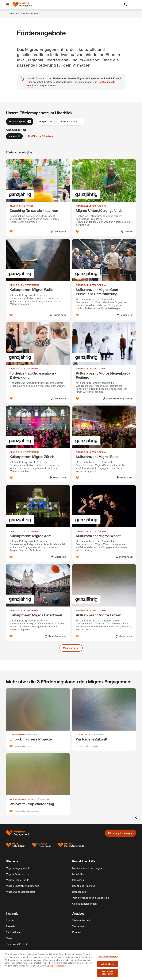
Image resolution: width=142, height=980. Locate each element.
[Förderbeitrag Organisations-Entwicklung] (38, 363)
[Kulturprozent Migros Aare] (38, 523)
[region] (71, 965)
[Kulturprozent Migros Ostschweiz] (38, 602)
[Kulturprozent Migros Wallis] (38, 279)
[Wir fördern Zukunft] (104, 720)
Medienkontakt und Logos (87, 869)
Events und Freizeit (17, 945)
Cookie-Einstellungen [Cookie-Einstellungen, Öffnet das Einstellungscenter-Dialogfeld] (108, 957)
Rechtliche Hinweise (84, 887)
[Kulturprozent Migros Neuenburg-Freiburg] (104, 363)
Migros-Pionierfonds (18, 881)
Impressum (78, 881)
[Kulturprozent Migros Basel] (104, 444)
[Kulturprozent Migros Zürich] (38, 444)
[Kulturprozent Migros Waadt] (104, 523)
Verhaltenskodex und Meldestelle (91, 899)
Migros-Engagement (18, 869)
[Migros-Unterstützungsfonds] (104, 198)
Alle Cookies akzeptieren (108, 973)
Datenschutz (79, 893)
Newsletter (78, 875)
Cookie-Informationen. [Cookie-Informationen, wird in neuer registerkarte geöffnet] (57, 966)
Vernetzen (78, 928)
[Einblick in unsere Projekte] (38, 720)
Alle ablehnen (108, 964)
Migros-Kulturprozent (18, 875)
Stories (10, 922)
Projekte (11, 928)
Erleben (77, 933)
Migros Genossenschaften (21, 893)
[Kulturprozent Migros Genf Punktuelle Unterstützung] (104, 279)
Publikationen (14, 933)
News (9, 939)
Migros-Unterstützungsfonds (22, 887)
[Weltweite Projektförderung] (38, 785)
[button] (8, 5)
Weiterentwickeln (82, 922)
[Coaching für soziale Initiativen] (38, 198)
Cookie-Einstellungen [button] (85, 905)
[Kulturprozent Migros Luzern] (104, 602)
